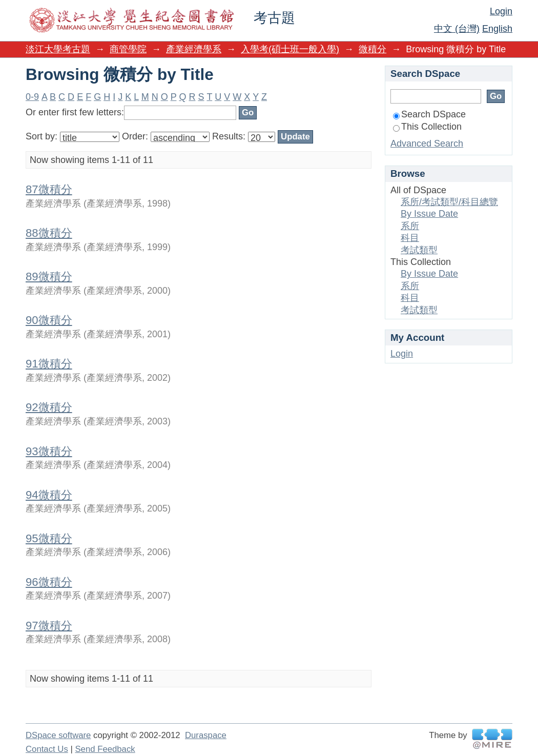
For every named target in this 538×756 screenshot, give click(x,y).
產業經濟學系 (194, 49)
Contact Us (47, 749)
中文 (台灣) (457, 29)
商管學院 (128, 49)
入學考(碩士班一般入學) (290, 49)
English (497, 29)
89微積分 (49, 277)
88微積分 (49, 233)
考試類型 (419, 250)
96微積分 (49, 582)
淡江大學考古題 (58, 49)
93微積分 (49, 451)
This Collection (427, 127)
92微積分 (49, 407)
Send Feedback (105, 749)
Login (501, 11)
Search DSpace (429, 114)
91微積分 (49, 364)
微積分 (373, 49)
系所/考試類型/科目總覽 (449, 202)
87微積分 (49, 189)
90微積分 (49, 320)
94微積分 (49, 495)
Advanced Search (427, 144)
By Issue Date (429, 214)
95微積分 (49, 538)
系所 (410, 226)
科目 (410, 238)
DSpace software (58, 735)
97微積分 (49, 626)
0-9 (32, 97)
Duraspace (206, 735)
